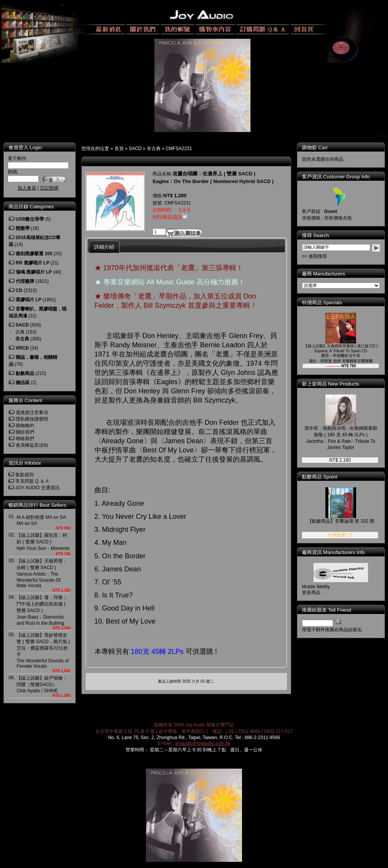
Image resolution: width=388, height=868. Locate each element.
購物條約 (25, 426)
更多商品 (311, 592)
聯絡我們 (25, 439)
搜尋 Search (316, 235)
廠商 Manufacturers (324, 274)
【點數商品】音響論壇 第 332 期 (341, 521)
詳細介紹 (104, 247)
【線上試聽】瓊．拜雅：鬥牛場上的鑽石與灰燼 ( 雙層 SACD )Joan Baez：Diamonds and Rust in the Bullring (42, 610)
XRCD (22, 348)
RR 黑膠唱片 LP (32, 263)
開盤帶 (23, 228)
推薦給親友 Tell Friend (327, 610)
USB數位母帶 (30, 219)
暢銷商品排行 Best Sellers (37, 505)
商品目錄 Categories (31, 207)
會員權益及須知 (32, 445)
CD (19, 290)
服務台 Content (25, 400)
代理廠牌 (25, 281)
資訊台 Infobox (25, 463)
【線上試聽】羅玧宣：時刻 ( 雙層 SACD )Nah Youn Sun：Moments (43, 542)
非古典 (154, 149)
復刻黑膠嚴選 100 (34, 254)
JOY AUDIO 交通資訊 (37, 488)
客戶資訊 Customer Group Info (336, 177)
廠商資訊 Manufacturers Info (333, 552)
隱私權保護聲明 (32, 419)
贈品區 (23, 383)
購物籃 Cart (315, 148)
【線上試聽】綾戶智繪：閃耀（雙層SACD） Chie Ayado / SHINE (42, 684)
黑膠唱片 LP (29, 300)
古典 (20, 332)
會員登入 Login (25, 148)
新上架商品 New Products (331, 384)
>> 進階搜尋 (314, 256)
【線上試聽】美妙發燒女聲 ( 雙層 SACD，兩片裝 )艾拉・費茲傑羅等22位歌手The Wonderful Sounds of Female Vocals (43, 651)
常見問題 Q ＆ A (32, 481)
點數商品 (25, 373)
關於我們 (25, 432)
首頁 (119, 149)
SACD (135, 149)
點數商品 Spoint (320, 477)
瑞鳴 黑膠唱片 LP (34, 272)
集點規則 (25, 475)
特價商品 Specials (322, 303)
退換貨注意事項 (32, 413)
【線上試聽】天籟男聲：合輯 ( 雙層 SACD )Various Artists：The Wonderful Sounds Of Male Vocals (42, 573)
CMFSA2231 (179, 149)
